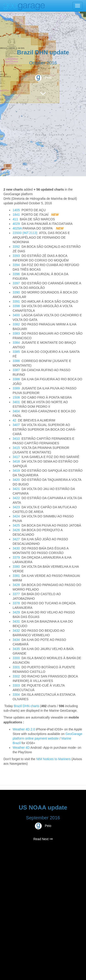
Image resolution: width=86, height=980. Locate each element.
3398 (16, 306)
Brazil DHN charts (26, 706)
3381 (16, 576)
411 (15, 219)
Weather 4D (21, 748)
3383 (16, 333)
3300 (16, 658)
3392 (16, 247)
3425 (16, 525)
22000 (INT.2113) (25, 233)
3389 (16, 388)
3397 (16, 283)
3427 (16, 539)
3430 (16, 548)
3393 (16, 256)
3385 (16, 352)
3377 (16, 594)
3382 (16, 324)
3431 (16, 621)
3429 (16, 612)
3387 (16, 370)
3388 (16, 379)
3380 (16, 567)
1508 (16, 397)
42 (14, 420)
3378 (16, 603)
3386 (16, 361)
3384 (16, 343)
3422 (16, 498)
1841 (16, 215)
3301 (16, 667)
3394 (16, 265)
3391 (16, 301)
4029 (16, 224)
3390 (16, 292)
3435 (16, 649)
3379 (16, 557)
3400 (16, 315)
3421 (16, 489)
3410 (16, 439)
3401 (16, 402)
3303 (16, 685)
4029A (17, 228)
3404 (16, 411)
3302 (16, 676)
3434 (16, 640)
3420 (16, 480)
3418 (16, 461)
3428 (16, 585)
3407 (16, 425)
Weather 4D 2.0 (24, 729)
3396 (16, 274)
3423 (16, 507)
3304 (16, 695)
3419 (16, 471)
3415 (16, 448)
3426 (16, 530)
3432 (16, 631)
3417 (16, 457)
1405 (16, 210)
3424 (16, 516)
